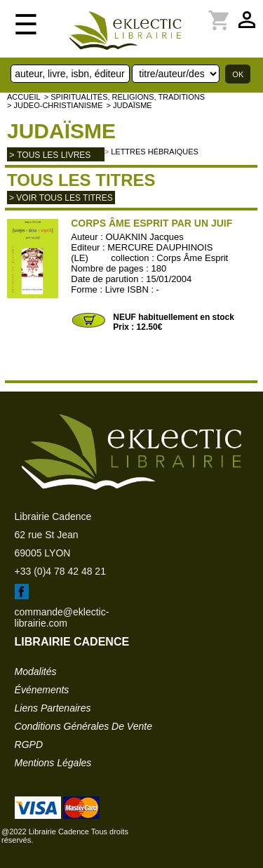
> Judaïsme (129, 105)
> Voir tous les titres (61, 198)
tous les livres (54, 155)
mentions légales (53, 763)
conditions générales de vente (83, 726)
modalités (36, 672)
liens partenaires (53, 708)
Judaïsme (61, 131)
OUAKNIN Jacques (144, 237)
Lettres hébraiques (155, 152)
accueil (24, 97)
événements (42, 690)
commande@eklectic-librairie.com (62, 617)
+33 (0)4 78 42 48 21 (60, 571)
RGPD (29, 745)
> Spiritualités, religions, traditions (124, 97)
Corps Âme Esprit (192, 258)
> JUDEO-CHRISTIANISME (55, 105)
